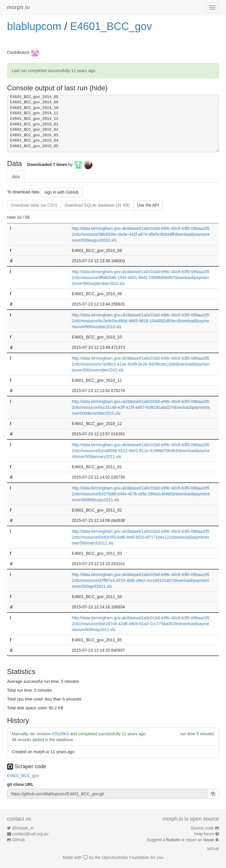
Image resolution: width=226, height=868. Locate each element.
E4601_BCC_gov (111, 26)
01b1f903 (60, 734)
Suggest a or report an (181, 840)
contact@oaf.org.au (30, 834)
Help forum (204, 834)
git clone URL (20, 784)
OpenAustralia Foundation (126, 857)
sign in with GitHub (62, 192)
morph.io (19, 7)
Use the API (148, 205)
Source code (203, 828)
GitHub (19, 840)
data (16, 177)
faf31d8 (213, 849)
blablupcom (34, 26)
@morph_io (23, 828)
